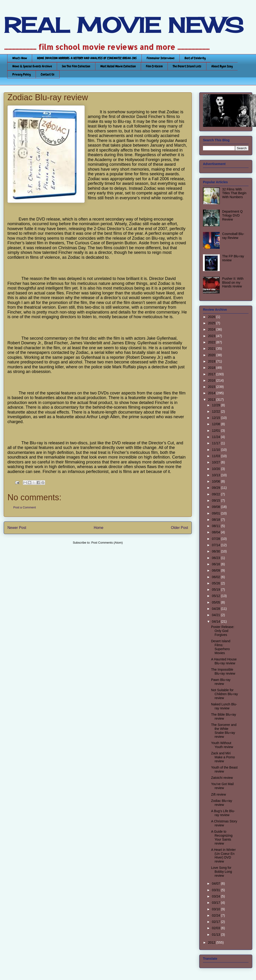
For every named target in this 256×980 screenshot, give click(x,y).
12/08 (216, 424)
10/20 (216, 469)
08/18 (216, 520)
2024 (212, 329)
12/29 (216, 405)
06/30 (216, 551)
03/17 (216, 903)
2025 (212, 323)
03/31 (216, 890)
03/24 (216, 896)
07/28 (216, 539)
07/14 (216, 545)
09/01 (216, 513)
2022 (212, 342)
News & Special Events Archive (32, 66)
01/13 (216, 935)
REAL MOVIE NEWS (124, 25)
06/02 (216, 577)
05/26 (216, 583)
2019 (212, 361)
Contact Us (48, 74)
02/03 (216, 928)
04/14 (216, 621)
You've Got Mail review (222, 786)
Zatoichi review (222, 778)
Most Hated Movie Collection (118, 66)
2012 (212, 942)
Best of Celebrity (195, 58)
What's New (20, 58)
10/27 (216, 462)
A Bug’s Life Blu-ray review (223, 813)
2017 (212, 374)
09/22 (216, 494)
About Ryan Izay (222, 66)
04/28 (216, 609)
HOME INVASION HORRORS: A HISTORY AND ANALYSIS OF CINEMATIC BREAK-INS (87, 58)
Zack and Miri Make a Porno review (223, 757)
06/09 (216, 570)
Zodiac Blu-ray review (222, 803)
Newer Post (17, 528)
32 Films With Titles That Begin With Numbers (234, 193)
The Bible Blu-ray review (224, 716)
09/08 (216, 507)
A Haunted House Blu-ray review (224, 661)
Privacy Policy (22, 74)
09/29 (216, 488)
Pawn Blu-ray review (221, 682)
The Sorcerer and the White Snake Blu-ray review (224, 731)
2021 (212, 349)
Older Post (179, 528)
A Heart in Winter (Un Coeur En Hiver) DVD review (223, 856)
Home (99, 528)
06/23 (216, 558)
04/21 (216, 615)
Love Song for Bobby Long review (222, 872)
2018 (212, 368)
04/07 (216, 883)
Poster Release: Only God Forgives (223, 631)
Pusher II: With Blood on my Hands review (233, 283)
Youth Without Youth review (222, 745)
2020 (212, 355)
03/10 (216, 909)
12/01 (216, 431)
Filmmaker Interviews (161, 58)
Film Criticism (154, 66)
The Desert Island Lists (187, 66)
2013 (212, 400)
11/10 (216, 450)
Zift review (219, 794)
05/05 (216, 602)
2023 (212, 336)
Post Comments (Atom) (107, 543)
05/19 (216, 590)
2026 (212, 317)
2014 (212, 393)
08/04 (216, 532)
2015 (212, 387)
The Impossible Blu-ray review (223, 671)
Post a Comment (25, 507)
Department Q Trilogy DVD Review (232, 215)
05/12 (216, 596)
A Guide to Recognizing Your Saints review (222, 837)
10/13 (216, 475)
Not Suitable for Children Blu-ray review (224, 694)
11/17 (216, 443)
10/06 (216, 481)
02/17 (216, 922)
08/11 (216, 526)
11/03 (216, 456)
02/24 (216, 915)
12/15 (216, 418)
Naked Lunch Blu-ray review (224, 706)
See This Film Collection (76, 66)
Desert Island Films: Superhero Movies (221, 647)
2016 (212, 380)
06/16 (216, 564)
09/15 (216, 500)
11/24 (216, 437)
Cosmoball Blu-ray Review (233, 236)
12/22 (216, 411)
